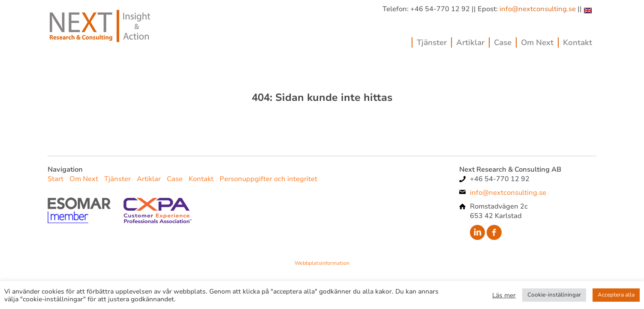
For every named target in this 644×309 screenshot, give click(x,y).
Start (56, 179)
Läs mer (504, 295)
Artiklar (470, 42)
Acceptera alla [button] (616, 295)
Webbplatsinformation (322, 263)
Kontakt (578, 42)
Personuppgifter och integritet (268, 179)
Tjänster (432, 42)
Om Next (537, 42)
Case (503, 42)
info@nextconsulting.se (538, 9)
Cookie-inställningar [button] (554, 295)
